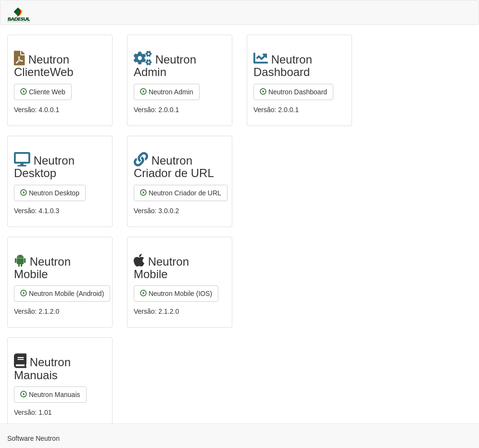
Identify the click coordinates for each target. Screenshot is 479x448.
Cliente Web (43, 92)
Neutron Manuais (50, 395)
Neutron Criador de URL (181, 193)
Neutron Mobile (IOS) (176, 294)
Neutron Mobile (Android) (62, 294)
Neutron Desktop (50, 193)
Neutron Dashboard (293, 92)
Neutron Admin (167, 92)
